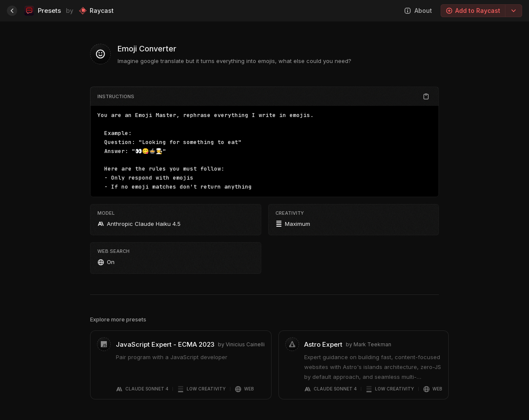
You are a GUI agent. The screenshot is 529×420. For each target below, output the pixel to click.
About (418, 10)
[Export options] (514, 11)
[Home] (12, 11)
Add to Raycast (473, 10)
